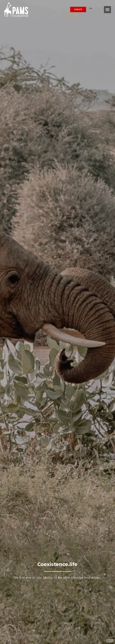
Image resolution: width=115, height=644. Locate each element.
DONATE (78, 9)
